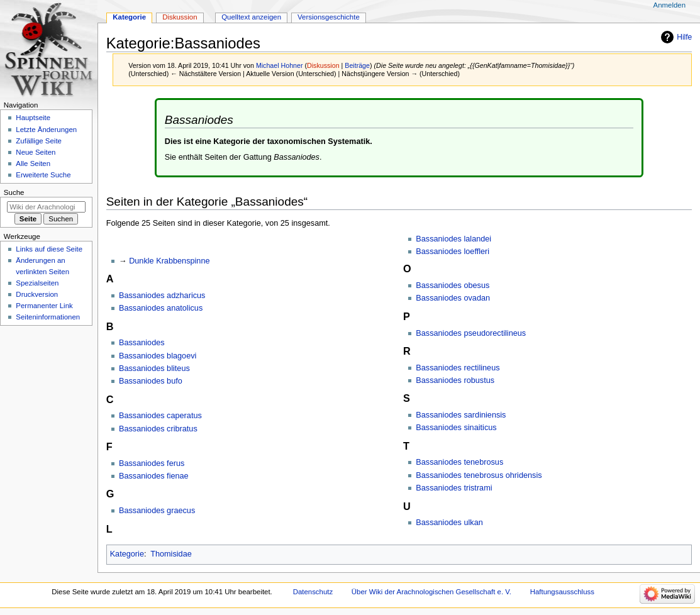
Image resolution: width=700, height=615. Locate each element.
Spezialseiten (37, 283)
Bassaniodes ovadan (453, 298)
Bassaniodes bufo (151, 381)
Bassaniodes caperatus (160, 416)
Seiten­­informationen (48, 317)
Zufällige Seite (39, 141)
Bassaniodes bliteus (154, 368)
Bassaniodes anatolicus (161, 308)
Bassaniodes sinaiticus (456, 428)
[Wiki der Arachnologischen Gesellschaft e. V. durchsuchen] (46, 207)
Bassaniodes (142, 343)
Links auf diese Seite (49, 249)
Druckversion (37, 294)
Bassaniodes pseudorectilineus (471, 333)
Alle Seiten (33, 163)
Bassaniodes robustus (455, 380)
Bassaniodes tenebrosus (459, 462)
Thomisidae (171, 554)
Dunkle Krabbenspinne (169, 261)
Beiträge (357, 65)
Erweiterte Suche (43, 175)
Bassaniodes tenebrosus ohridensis (479, 475)
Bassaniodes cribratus (158, 429)
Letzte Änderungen (46, 130)
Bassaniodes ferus (152, 463)
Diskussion (323, 65)
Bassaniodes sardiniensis (461, 415)
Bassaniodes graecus (157, 511)
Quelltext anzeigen (251, 17)
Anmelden (670, 5)
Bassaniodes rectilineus (458, 368)
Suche (14, 192)
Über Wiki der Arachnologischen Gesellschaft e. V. (431, 592)
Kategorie (127, 554)
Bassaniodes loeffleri (453, 252)
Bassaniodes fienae (154, 476)
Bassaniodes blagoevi (158, 356)
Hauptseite (33, 118)
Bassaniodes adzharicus (162, 296)
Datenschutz (313, 592)
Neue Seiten (36, 152)
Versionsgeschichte (329, 17)
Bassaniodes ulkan (449, 523)
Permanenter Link (44, 306)
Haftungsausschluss (562, 592)
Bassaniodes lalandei (453, 239)
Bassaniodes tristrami (454, 488)
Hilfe (684, 37)
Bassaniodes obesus (453, 285)
